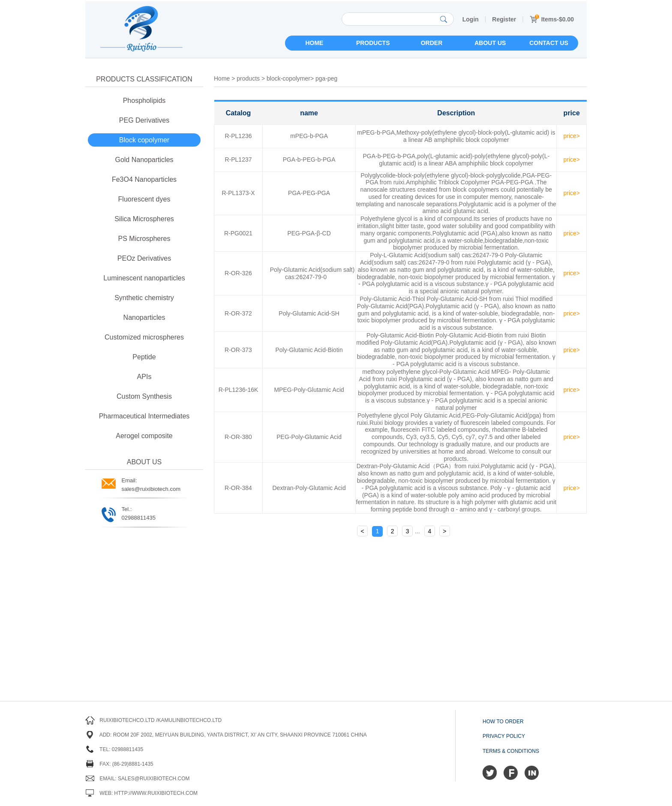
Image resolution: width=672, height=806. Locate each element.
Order (432, 43)
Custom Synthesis (144, 396)
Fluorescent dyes (144, 199)
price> (571, 136)
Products (373, 43)
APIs (144, 377)
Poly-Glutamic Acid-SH (309, 313)
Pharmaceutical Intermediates (144, 416)
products (248, 78)
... (417, 531)
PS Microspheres (144, 239)
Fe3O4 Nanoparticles (144, 179)
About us (490, 43)
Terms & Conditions (511, 751)
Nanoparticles (144, 317)
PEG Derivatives (144, 120)
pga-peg (326, 78)
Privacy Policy (504, 736)
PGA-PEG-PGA (309, 193)
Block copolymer (144, 140)
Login (471, 19)
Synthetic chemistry (144, 298)
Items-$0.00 (552, 19)
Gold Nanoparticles (144, 160)
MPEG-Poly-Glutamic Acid (309, 390)
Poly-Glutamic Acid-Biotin (309, 350)
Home (314, 43)
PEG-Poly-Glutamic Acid (309, 437)
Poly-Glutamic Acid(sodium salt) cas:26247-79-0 (312, 273)
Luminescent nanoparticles (144, 278)
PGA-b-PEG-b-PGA (309, 159)
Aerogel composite (144, 436)
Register (504, 19)
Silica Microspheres (144, 219)
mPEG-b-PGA (309, 136)
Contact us (549, 43)
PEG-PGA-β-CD (309, 233)
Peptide (144, 357)
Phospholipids (144, 101)
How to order (503, 722)
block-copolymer (288, 78)
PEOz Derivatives (144, 258)
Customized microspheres (144, 337)
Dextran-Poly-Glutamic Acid (309, 488)
